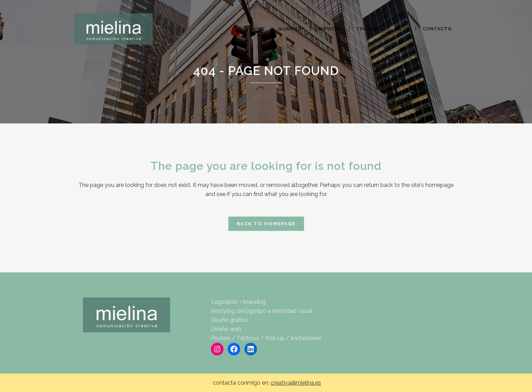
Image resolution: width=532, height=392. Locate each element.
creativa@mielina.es (296, 383)
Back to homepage (266, 224)
